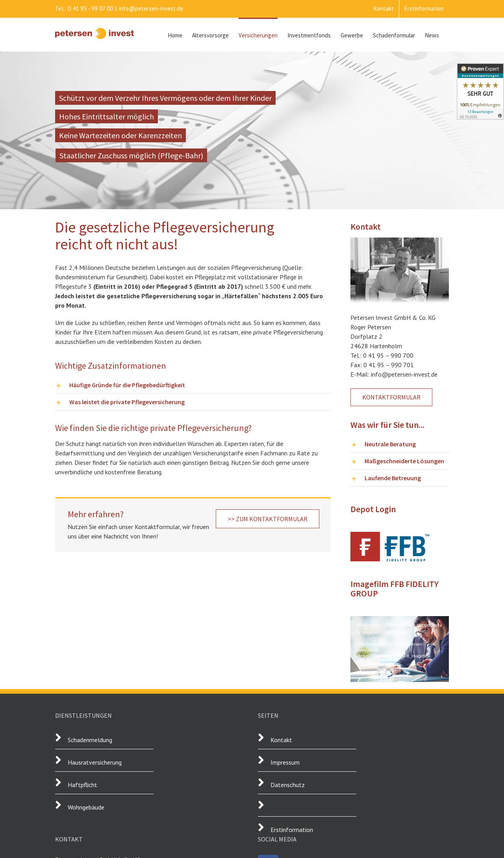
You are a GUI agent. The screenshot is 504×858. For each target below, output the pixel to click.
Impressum (285, 762)
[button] (193, 385)
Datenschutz (288, 785)
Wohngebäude (86, 807)
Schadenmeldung (90, 740)
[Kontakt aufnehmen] (391, 397)
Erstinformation (292, 830)
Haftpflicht (83, 785)
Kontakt (281, 740)
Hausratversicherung (95, 762)
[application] (400, 644)
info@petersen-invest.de (151, 8)
